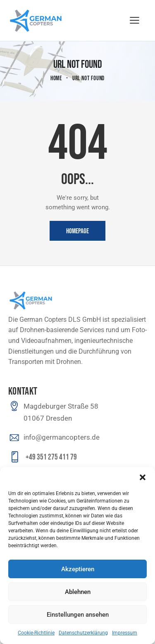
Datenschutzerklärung (83, 633)
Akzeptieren (78, 569)
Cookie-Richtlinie (36, 633)
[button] (143, 477)
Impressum (125, 633)
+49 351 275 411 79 (51, 457)
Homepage (77, 231)
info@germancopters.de (62, 437)
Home (56, 78)
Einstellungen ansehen (78, 615)
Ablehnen (78, 592)
